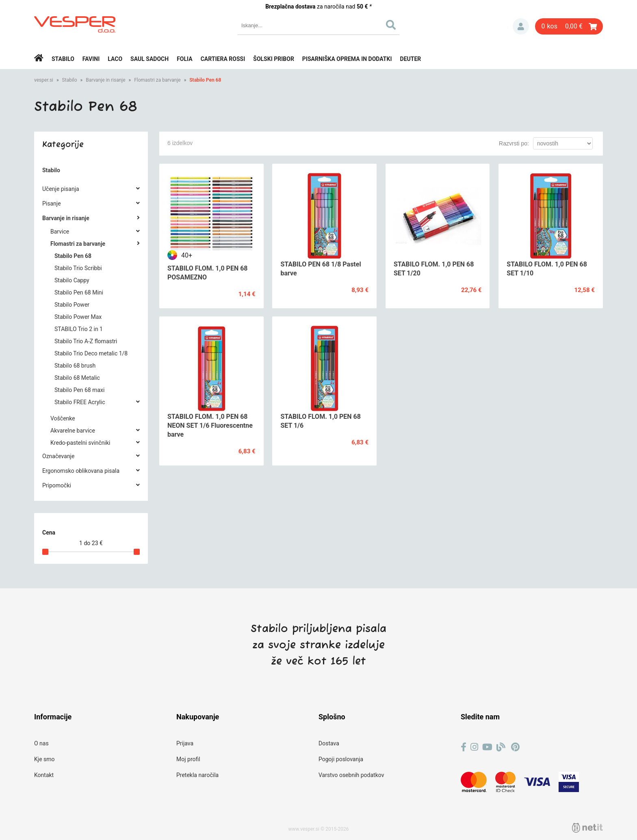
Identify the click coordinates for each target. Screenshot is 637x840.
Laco (115, 59)
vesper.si (44, 80)
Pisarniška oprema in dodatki (347, 59)
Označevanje (58, 456)
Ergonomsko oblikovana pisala (81, 471)
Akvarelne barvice (73, 431)
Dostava (329, 743)
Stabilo (63, 59)
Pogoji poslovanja (341, 759)
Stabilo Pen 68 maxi (79, 390)
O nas (41, 743)
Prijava (521, 26)
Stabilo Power (72, 305)
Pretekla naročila (197, 775)
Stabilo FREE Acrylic (80, 402)
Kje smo (44, 759)
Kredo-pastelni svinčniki (80, 443)
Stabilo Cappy (72, 280)
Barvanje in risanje (105, 80)
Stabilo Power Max (78, 317)
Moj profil (188, 759)
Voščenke (63, 418)
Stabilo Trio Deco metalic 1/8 (91, 353)
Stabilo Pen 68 (205, 80)
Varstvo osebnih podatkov (351, 775)
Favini (91, 59)
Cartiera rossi (223, 59)
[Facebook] (464, 747)
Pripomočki (57, 485)
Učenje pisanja (61, 189)
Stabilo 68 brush (75, 366)
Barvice (60, 232)
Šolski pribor (274, 59)
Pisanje (52, 204)
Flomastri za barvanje (157, 80)
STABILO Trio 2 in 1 (79, 329)
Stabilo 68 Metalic (77, 378)
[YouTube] (487, 747)
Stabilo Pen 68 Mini (79, 292)
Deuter (411, 59)
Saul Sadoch (149, 59)
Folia (185, 59)
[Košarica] (569, 26)
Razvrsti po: (514, 143)
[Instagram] (474, 747)
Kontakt (44, 775)
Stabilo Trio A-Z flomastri (86, 341)
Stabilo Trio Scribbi (78, 268)
